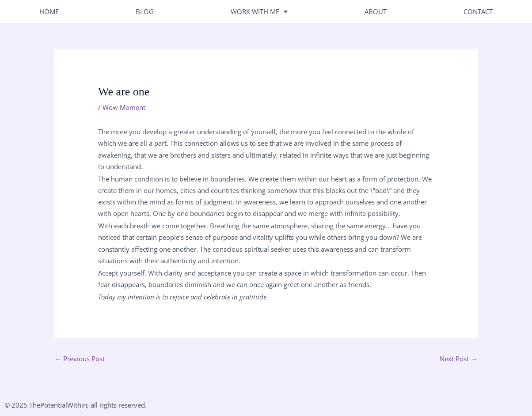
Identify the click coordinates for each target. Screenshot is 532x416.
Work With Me (259, 11)
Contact (478, 11)
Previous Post (80, 359)
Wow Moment (124, 107)
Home (49, 11)
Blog (145, 11)
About (376, 11)
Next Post (458, 359)
